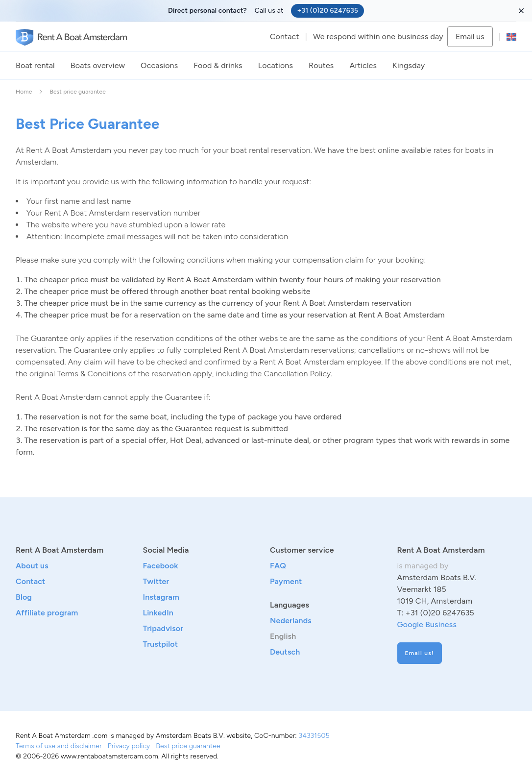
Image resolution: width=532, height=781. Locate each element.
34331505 (314, 736)
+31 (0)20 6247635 (327, 11)
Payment (286, 581)
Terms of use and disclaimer (59, 746)
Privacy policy (129, 746)
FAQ (278, 566)
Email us (470, 37)
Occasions (159, 65)
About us (32, 566)
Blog (24, 597)
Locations (276, 65)
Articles (363, 65)
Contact (285, 37)
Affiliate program (47, 613)
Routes (321, 65)
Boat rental (35, 65)
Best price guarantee (188, 746)
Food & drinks (218, 65)
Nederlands (291, 621)
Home (24, 92)
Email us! (420, 653)
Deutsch (285, 652)
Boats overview (98, 65)
